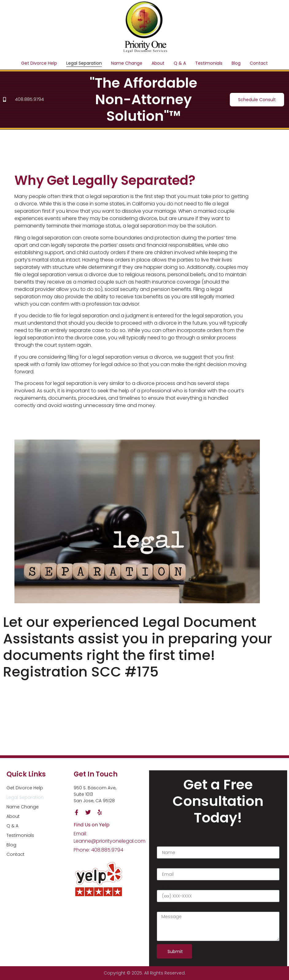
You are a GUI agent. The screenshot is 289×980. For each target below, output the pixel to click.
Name (163, 843)
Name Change (127, 63)
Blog (236, 63)
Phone (164, 887)
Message (167, 908)
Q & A (180, 63)
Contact (259, 63)
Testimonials (209, 63)
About (158, 63)
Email (163, 865)
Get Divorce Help (39, 63)
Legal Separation (84, 63)
